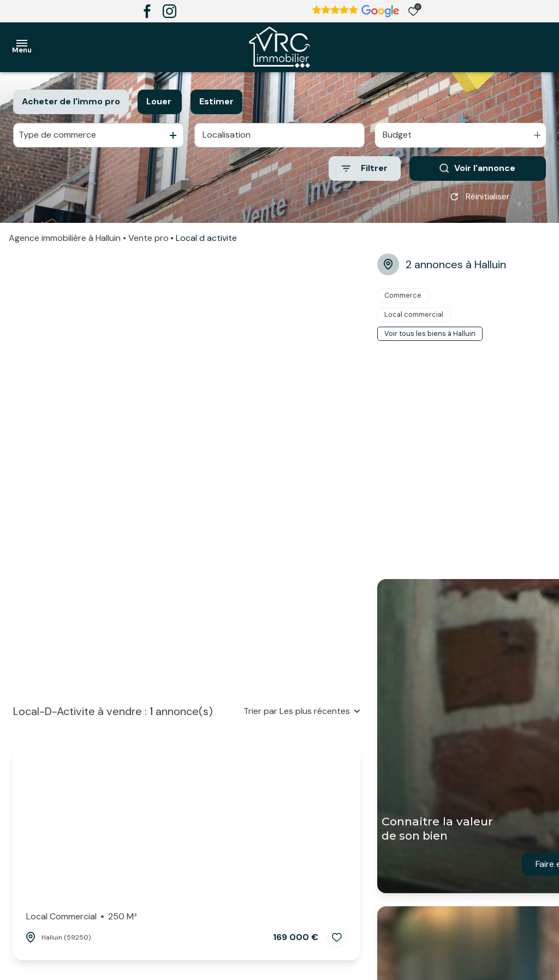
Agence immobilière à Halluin (65, 238)
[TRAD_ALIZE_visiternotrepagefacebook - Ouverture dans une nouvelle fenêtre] (147, 11)
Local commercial (82, 917)
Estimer (216, 101)
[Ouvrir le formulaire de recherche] (365, 169)
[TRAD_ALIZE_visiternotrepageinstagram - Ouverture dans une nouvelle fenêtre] (170, 11)
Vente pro (148, 238)
